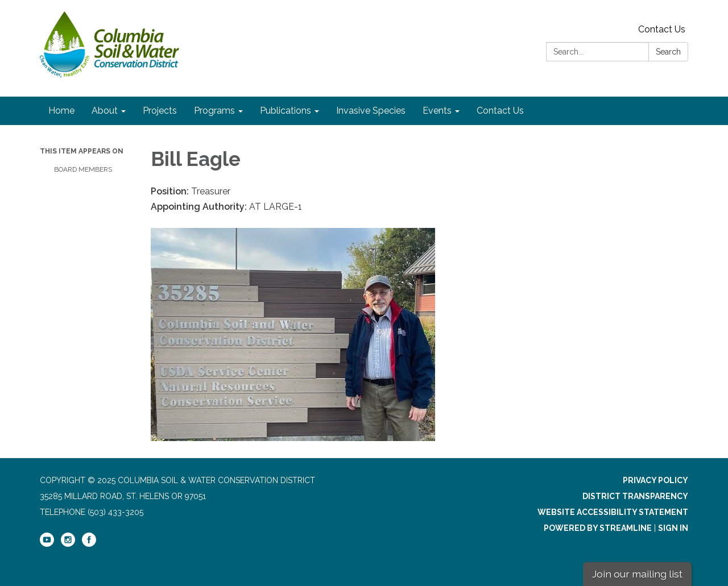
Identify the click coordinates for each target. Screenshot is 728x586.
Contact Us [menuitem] (500, 111)
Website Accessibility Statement (613, 512)
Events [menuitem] (437, 111)
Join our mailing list (637, 574)
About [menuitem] (105, 111)
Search (668, 52)
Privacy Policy (655, 480)
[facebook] (89, 544)
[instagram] (68, 544)
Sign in (673, 528)
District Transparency (635, 496)
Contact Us (662, 29)
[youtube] (47, 544)
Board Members (83, 169)
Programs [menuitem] (214, 111)
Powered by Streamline (598, 528)
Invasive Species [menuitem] (371, 111)
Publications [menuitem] (286, 111)
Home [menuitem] (61, 111)
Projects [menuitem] (160, 111)
